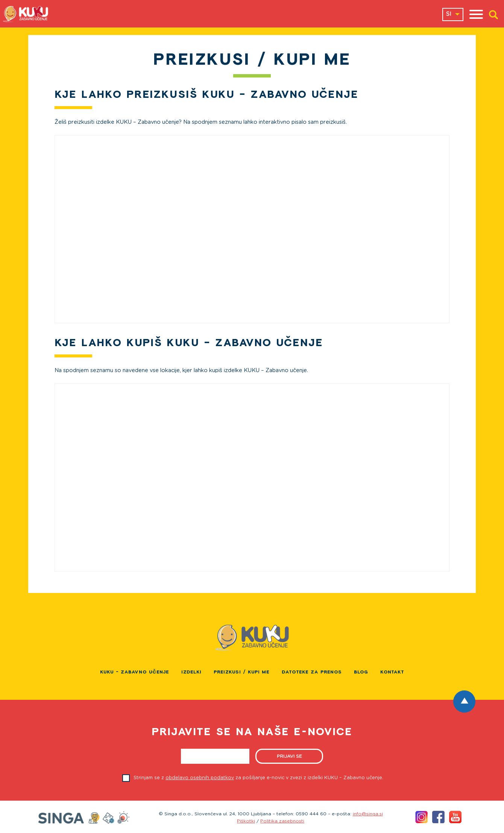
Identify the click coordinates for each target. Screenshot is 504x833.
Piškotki (246, 821)
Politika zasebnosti (282, 821)
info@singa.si (368, 814)
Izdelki (191, 672)
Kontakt (392, 672)
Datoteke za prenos (312, 672)
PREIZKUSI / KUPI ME (242, 672)
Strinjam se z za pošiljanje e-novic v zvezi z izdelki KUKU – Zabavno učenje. (258, 778)
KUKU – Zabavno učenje (135, 672)
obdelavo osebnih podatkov (200, 778)
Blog (361, 672)
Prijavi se (289, 756)
